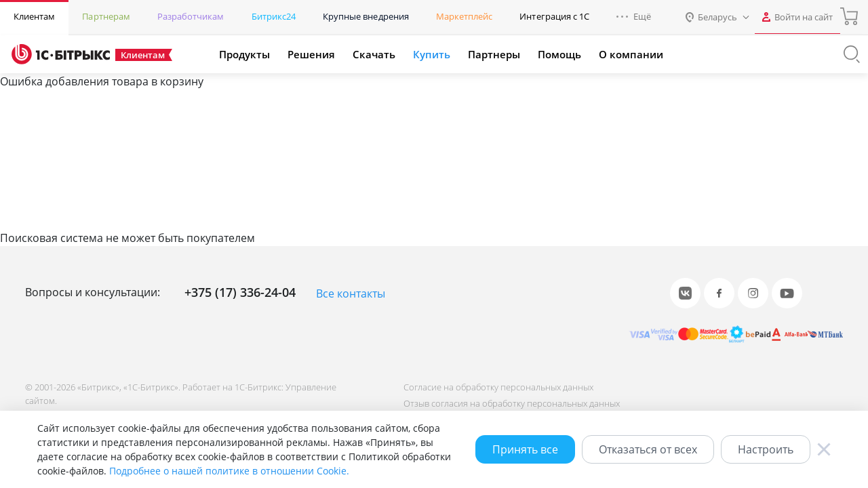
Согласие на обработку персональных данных (497, 387)
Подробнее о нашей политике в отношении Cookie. (229, 471)
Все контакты (351, 293)
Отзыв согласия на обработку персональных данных (510, 403)
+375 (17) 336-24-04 (240, 292)
